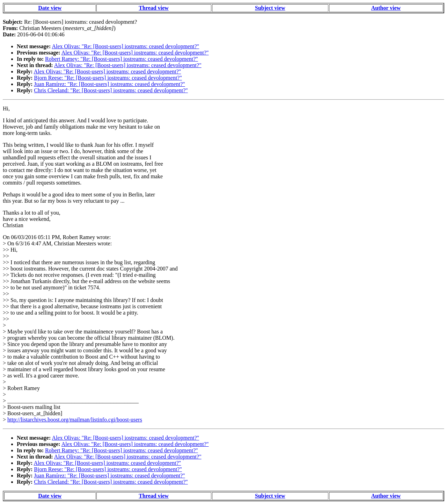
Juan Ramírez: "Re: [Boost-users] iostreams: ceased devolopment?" (109, 84)
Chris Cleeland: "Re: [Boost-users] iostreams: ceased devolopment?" (111, 90)
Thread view (153, 8)
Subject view (270, 8)
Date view (50, 8)
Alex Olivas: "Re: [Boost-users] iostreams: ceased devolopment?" (125, 46)
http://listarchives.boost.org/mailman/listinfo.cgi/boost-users (75, 420)
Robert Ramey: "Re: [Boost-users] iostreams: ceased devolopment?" (122, 59)
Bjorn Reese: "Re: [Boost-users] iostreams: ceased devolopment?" (108, 78)
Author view (386, 8)
